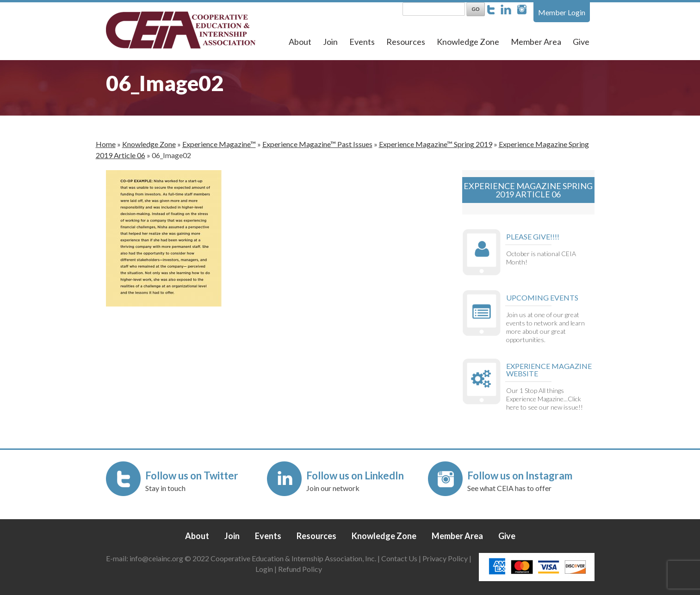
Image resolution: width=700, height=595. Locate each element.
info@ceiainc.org (157, 558)
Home (106, 144)
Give (581, 42)
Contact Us (399, 558)
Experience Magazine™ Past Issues (317, 144)
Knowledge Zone (468, 42)
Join (330, 42)
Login (264, 569)
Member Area (536, 42)
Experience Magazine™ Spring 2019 (436, 144)
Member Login (562, 12)
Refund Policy (300, 569)
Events (362, 42)
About (300, 42)
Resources (406, 42)
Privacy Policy (445, 558)
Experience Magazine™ (219, 144)
